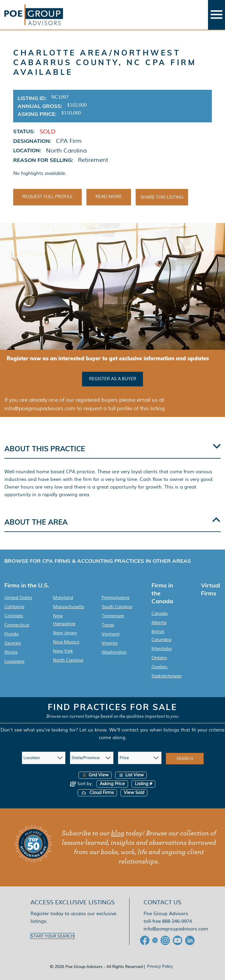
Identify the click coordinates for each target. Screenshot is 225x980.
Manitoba (162, 649)
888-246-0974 (177, 921)
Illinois (11, 652)
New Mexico (66, 642)
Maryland (63, 598)
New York (63, 651)
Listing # (143, 784)
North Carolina (68, 660)
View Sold (134, 793)
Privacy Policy (160, 966)
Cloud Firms (97, 793)
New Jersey (65, 633)
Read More (109, 197)
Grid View (95, 775)
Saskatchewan (167, 676)
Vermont (111, 634)
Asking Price (112, 784)
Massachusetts (69, 607)
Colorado (14, 616)
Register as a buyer (113, 379)
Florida (11, 634)
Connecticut (17, 625)
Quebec (160, 667)
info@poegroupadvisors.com (176, 929)
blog (118, 833)
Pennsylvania (115, 598)
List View (131, 775)
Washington (114, 652)
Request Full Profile (47, 197)
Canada (160, 614)
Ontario (159, 658)
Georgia (13, 643)
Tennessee (113, 616)
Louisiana (14, 661)
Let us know (93, 730)
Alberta (159, 623)
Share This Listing (162, 197)
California (14, 607)
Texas (108, 625)
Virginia (110, 643)
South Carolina (117, 607)
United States (18, 598)
